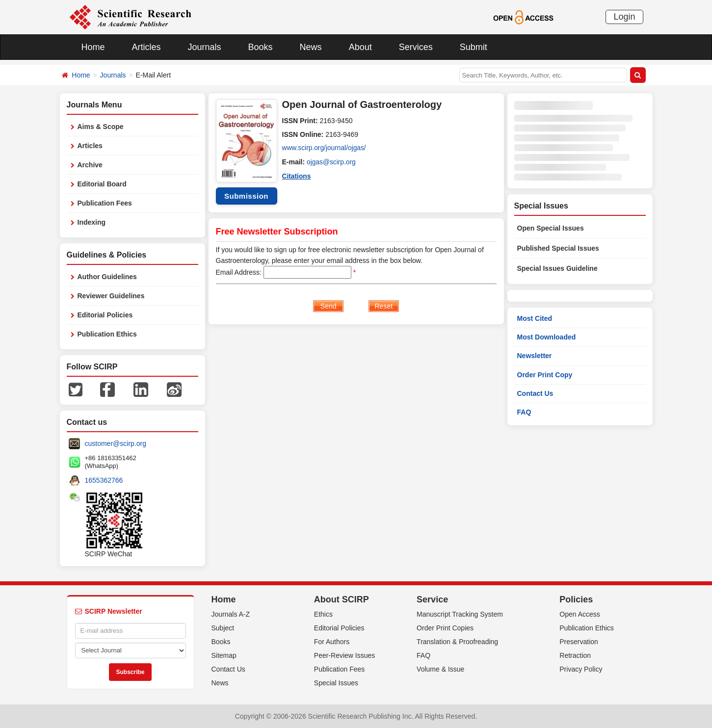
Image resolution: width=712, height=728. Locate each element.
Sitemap (224, 655)
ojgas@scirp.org (331, 162)
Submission (246, 196)
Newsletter (535, 356)
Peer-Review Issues (345, 655)
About (360, 47)
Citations (297, 176)
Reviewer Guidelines (111, 296)
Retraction (575, 655)
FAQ (524, 412)
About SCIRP (342, 599)
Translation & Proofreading (457, 642)
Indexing (92, 222)
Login (624, 17)
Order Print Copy (545, 375)
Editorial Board (102, 184)
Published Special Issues (558, 248)
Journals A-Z (231, 614)
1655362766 (104, 480)
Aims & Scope (101, 127)
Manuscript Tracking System (460, 614)
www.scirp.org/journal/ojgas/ (325, 148)
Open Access (580, 614)
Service (432, 599)
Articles (146, 47)
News (311, 47)
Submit (474, 47)
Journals (205, 47)
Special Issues (336, 683)
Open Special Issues (551, 228)
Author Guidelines (107, 277)
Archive (90, 165)
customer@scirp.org (116, 443)
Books (261, 47)
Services (416, 47)
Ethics (323, 614)
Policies (576, 599)
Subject (223, 628)
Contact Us (535, 393)
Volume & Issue (440, 669)
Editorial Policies (105, 315)
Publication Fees (105, 203)
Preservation (579, 642)
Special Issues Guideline (557, 268)
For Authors (332, 642)
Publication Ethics (107, 334)
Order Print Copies (445, 628)
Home (93, 47)
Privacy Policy (581, 669)
